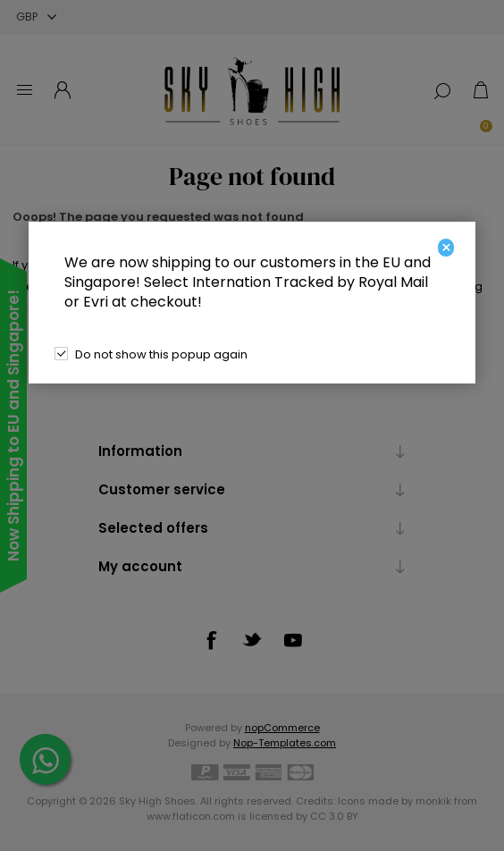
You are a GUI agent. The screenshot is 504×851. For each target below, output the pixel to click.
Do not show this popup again (161, 354)
